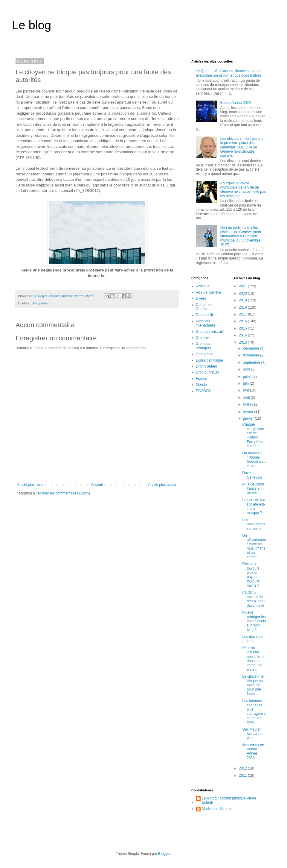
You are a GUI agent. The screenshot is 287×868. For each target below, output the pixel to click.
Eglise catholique (209, 360)
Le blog (32, 25)
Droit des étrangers (203, 346)
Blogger (164, 854)
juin (246, 383)
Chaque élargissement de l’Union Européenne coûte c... (253, 435)
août (247, 369)
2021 (243, 286)
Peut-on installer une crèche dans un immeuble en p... (253, 659)
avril (247, 397)
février (249, 412)
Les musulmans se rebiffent (254, 524)
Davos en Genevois (252, 475)
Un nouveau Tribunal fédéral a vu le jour (254, 460)
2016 (243, 321)
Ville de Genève (209, 292)
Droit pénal (204, 354)
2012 (243, 768)
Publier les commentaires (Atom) (64, 493)
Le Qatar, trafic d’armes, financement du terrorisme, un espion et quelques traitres (228, 73)
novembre (252, 355)
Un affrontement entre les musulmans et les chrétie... (254, 546)
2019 (243, 300)
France (201, 379)
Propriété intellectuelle (206, 323)
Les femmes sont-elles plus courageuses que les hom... (254, 711)
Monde (201, 385)
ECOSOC (204, 391)
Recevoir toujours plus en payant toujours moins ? (251, 575)
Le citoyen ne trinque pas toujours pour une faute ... (253, 685)
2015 (243, 328)
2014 (243, 335)
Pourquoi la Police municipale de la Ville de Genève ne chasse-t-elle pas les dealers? (243, 190)
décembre (252, 348)
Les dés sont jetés (252, 639)
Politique (203, 286)
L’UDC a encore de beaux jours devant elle (254, 599)
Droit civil (203, 338)
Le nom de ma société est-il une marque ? (254, 506)
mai (246, 390)
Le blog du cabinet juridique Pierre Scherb (229, 800)
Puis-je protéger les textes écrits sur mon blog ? (254, 621)
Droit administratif (210, 332)
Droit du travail (207, 372)
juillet (248, 377)
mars (248, 404)
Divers (201, 298)
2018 (243, 307)
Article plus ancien (163, 485)
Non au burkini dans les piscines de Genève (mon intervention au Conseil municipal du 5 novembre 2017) (241, 236)
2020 (243, 293)
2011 (243, 776)
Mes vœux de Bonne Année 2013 (253, 751)
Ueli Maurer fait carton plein (252, 734)
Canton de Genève (204, 307)
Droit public (40, 303)
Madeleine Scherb (216, 809)
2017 (243, 314)
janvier (249, 418)
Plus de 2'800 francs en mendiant (253, 489)
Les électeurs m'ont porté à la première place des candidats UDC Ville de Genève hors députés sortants (242, 147)
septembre (252, 362)
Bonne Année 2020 (236, 103)
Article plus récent (31, 485)
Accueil (97, 485)
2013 (243, 342)
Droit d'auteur (207, 366)
